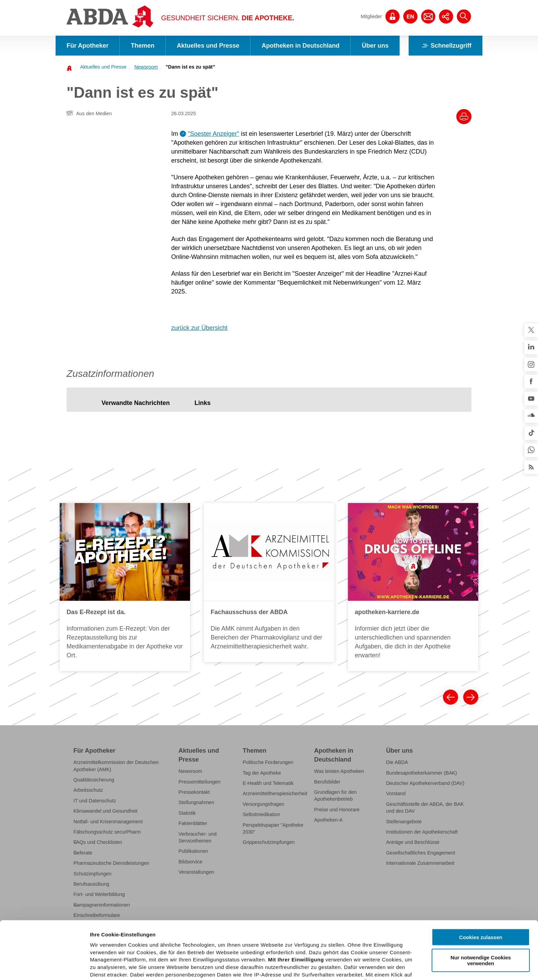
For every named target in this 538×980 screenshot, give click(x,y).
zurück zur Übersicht (199, 328)
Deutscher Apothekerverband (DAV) (425, 783)
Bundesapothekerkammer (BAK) (422, 773)
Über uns (375, 46)
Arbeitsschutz (88, 790)
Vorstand (396, 793)
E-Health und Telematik (268, 783)
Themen (143, 46)
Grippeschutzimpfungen (269, 842)
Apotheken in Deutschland (300, 46)
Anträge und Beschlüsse (413, 842)
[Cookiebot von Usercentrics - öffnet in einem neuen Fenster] (44, 967)
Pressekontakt (194, 792)
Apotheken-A (329, 820)
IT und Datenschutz (95, 801)
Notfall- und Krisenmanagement (108, 822)
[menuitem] (101, 67)
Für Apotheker (87, 46)
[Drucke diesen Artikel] (464, 117)
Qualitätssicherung (94, 780)
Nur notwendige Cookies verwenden (481, 903)
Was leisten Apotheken (339, 771)
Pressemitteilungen (199, 782)
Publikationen (193, 851)
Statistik (187, 813)
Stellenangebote (404, 822)
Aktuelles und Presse (208, 46)
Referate (83, 853)
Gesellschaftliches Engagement (420, 853)
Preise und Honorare (337, 810)
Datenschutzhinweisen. (258, 947)
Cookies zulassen (481, 880)
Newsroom (146, 67)
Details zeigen (365, 966)
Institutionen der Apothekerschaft (422, 832)
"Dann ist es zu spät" (190, 67)
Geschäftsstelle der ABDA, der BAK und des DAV (425, 808)
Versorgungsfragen (263, 804)
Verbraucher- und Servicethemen (197, 837)
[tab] (136, 403)
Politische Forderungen (268, 762)
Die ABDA (397, 762)
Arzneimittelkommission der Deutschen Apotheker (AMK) (116, 766)
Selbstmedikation (261, 814)
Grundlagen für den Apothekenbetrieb (336, 796)
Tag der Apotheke (262, 773)
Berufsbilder (328, 782)
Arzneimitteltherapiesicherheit (275, 793)
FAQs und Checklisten (98, 842)
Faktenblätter (193, 823)
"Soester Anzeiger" (213, 134)
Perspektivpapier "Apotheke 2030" (273, 828)
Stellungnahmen (196, 802)
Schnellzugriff (446, 46)
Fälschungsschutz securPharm (107, 832)
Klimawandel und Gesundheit (106, 811)
